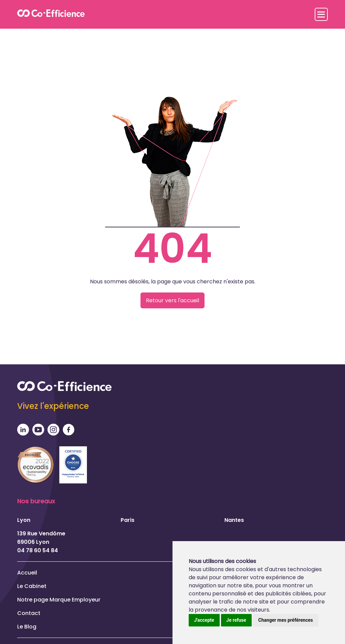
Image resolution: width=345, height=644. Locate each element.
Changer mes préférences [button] (286, 620)
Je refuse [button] (236, 620)
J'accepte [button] (204, 620)
